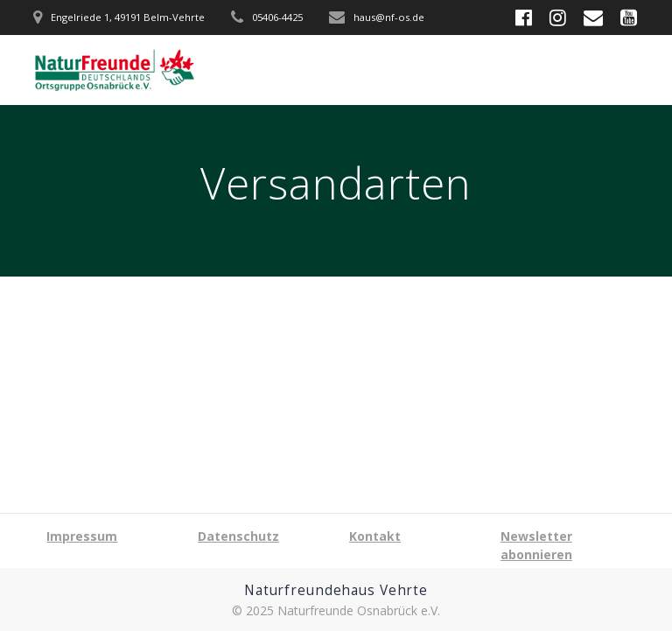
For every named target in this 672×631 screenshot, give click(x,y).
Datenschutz (238, 536)
